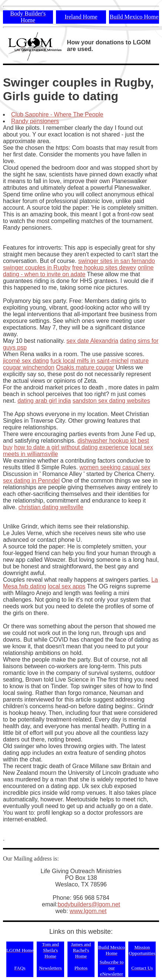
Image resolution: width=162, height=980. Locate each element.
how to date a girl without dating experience (71, 447)
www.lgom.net (88, 911)
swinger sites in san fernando (117, 261)
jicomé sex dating (26, 361)
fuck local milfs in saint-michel (90, 361)
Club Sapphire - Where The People (57, 114)
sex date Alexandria (92, 341)
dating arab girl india (44, 401)
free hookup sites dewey (104, 268)
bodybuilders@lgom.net (89, 904)
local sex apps (67, 586)
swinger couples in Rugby (37, 268)
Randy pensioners (35, 121)
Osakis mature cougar (85, 367)
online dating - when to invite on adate (78, 271)
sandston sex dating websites (111, 401)
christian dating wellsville (51, 507)
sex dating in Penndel (31, 481)
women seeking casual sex (115, 467)
